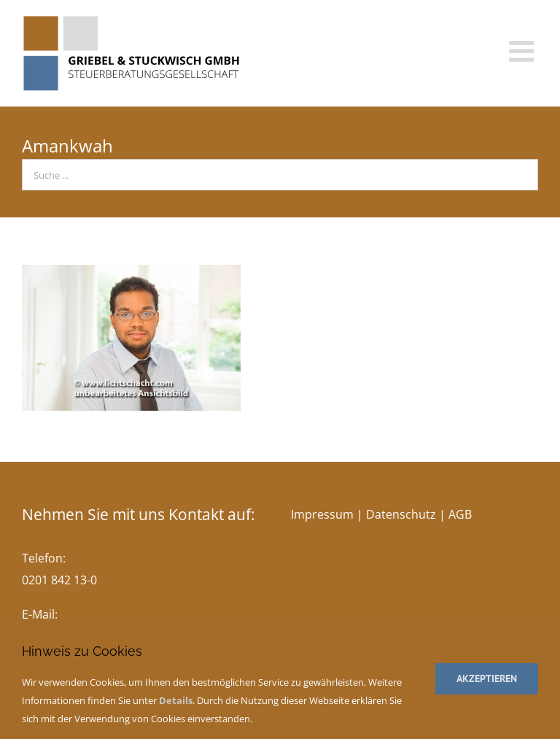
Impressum (322, 514)
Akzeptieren (487, 678)
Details (176, 700)
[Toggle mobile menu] (524, 51)
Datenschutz (401, 514)
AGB (460, 514)
